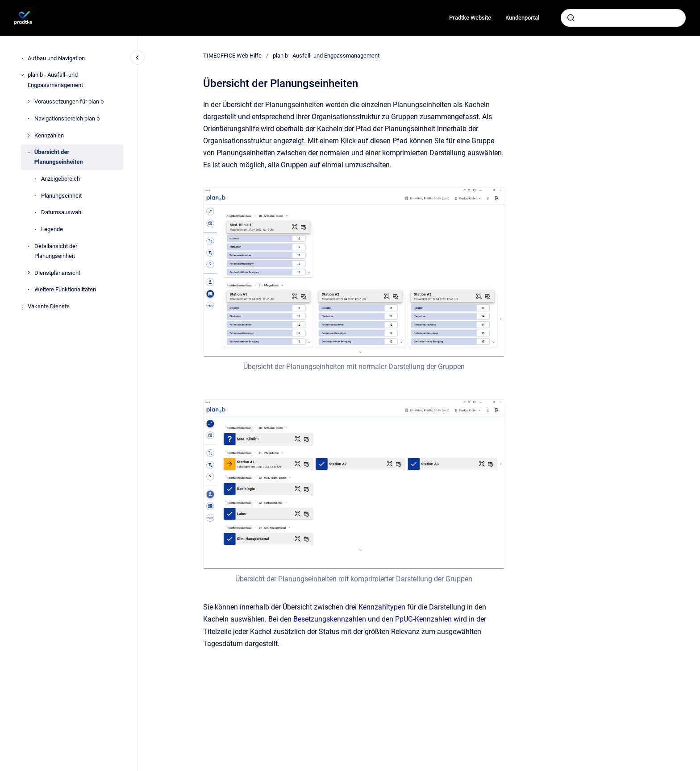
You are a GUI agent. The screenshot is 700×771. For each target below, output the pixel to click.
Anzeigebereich (60, 179)
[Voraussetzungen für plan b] (29, 102)
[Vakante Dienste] (22, 307)
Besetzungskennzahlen (330, 619)
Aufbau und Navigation (56, 58)
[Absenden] (571, 18)
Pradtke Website (470, 18)
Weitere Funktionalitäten (65, 289)
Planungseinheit (61, 196)
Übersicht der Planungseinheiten (59, 157)
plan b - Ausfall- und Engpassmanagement (55, 80)
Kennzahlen (49, 135)
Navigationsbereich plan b (67, 118)
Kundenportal (522, 18)
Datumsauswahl (62, 212)
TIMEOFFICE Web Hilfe (232, 56)
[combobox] (623, 18)
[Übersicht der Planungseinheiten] (29, 152)
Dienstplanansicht (57, 273)
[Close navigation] (137, 58)
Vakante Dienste (49, 306)
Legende (52, 229)
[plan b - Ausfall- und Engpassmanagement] (22, 75)
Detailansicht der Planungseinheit (56, 251)
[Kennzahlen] (29, 135)
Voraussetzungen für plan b (69, 102)
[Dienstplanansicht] (29, 273)
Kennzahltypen (382, 607)
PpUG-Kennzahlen (423, 619)
